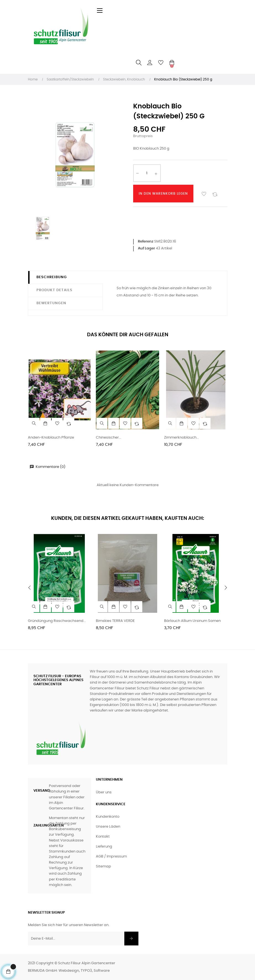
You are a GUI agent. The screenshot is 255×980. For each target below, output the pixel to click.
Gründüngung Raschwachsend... (57, 621)
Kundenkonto (108, 817)
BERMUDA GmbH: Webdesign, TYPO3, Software (69, 971)
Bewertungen (51, 303)
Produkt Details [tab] (54, 290)
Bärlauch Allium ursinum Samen (192, 621)
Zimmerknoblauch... (182, 438)
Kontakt (103, 837)
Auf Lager (146, 248)
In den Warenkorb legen (163, 194)
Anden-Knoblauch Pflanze (51, 438)
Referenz (146, 242)
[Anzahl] (147, 173)
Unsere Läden (108, 827)
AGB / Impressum (111, 857)
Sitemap (103, 866)
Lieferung (104, 847)
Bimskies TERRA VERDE (115, 621)
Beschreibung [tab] (52, 277)
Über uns (104, 792)
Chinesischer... (109, 438)
